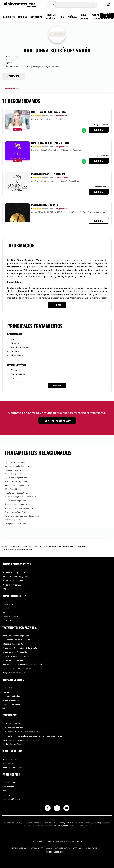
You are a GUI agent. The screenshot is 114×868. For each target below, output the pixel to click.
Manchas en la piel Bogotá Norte (18, 466)
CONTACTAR (14, 76)
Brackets (6, 692)
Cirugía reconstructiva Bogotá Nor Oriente (20, 648)
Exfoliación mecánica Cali (13, 644)
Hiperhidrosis (17, 355)
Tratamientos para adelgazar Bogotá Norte (22, 516)
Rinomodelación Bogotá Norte (17, 485)
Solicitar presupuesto (57, 421)
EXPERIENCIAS (36, 17)
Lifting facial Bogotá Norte (16, 524)
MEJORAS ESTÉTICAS (96, 17)
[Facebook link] (57, 809)
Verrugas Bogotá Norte (14, 470)
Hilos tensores (17, 382)
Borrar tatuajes (8, 688)
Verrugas (15, 339)
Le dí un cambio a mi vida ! (13, 728)
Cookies (49, 848)
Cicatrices (16, 343)
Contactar (99, 130)
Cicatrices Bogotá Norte (15, 462)
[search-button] (93, 5)
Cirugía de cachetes (11, 700)
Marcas (5, 791)
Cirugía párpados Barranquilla (15, 652)
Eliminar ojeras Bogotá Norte (16, 512)
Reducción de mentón (11, 704)
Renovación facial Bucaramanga (16, 656)
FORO (62, 17)
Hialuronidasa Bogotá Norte (16, 501)
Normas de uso (37, 848)
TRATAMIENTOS (8, 17)
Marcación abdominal (11, 696)
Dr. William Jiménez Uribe (13, 581)
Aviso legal (77, 848)
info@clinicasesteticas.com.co (69, 841)
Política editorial (92, 848)
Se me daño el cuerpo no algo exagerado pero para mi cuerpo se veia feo (32, 736)
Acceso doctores (9, 783)
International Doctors (11, 799)
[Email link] (66, 808)
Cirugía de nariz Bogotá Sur (14, 673)
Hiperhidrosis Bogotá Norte (16, 478)
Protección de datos (20, 848)
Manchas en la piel (20, 347)
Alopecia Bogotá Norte (14, 474)
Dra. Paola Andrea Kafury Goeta (16, 577)
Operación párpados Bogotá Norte (16, 636)
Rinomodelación (18, 374)
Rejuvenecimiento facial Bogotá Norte (20, 508)
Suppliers (6, 795)
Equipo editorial (9, 763)
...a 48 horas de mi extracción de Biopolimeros (21, 740)
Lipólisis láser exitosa (11, 724)
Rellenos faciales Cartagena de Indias (18, 669)
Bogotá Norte (8, 604)
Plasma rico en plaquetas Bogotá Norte (21, 497)
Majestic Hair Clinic (45, 205)
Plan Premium (8, 787)
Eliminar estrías (18, 370)
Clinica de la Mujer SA (11, 585)
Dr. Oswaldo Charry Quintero (14, 572)
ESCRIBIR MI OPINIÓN (107, 16)
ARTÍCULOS (72, 17)
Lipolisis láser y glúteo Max (13, 744)
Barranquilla (7, 621)
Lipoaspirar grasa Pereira (13, 660)
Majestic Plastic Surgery (48, 174)
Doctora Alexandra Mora (48, 112)
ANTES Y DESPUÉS (84, 17)
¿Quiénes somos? (10, 759)
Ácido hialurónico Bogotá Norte (18, 504)
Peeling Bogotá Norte (14, 520)
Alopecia (15, 351)
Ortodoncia (7, 708)
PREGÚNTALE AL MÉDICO (51, 17)
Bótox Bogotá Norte (13, 489)
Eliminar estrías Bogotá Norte (17, 481)
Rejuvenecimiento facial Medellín (16, 640)
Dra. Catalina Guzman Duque (50, 143)
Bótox (14, 378)
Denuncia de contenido (12, 767)
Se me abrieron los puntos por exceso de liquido (22, 732)
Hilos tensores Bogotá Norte (16, 493)
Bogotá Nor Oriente (10, 616)
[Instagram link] (48, 809)
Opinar (9, 63)
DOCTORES (23, 17)
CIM (4, 589)
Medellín (6, 608)
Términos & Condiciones (56, 852)
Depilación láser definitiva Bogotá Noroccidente (22, 664)
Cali (4, 612)
